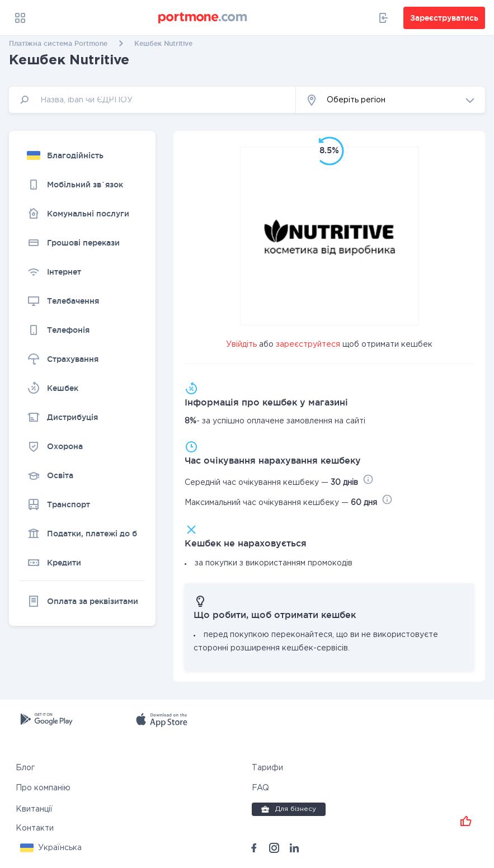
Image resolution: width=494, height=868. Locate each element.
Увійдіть (241, 345)
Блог (25, 768)
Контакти (35, 828)
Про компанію (43, 788)
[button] (391, 100)
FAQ (260, 788)
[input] (152, 100)
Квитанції (34, 809)
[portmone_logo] (203, 18)
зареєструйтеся (308, 345)
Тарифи (267, 768)
